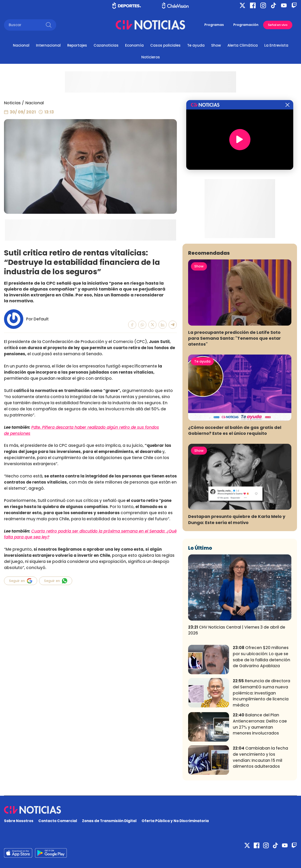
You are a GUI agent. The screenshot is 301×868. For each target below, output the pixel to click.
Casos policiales (165, 45)
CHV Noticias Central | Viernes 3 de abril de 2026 (237, 630)
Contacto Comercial (58, 821)
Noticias (12, 103)
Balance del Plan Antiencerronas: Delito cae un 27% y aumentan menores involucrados (260, 724)
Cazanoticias (106, 45)
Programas (214, 25)
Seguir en (21, 581)
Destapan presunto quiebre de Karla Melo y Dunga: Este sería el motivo (237, 519)
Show (216, 45)
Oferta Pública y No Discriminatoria (175, 821)
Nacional (21, 45)
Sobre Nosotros (19, 821)
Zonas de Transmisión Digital (109, 821)
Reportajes (77, 45)
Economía (134, 45)
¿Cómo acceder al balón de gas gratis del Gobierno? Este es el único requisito (235, 430)
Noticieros (151, 57)
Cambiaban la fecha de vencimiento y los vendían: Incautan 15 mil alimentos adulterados (260, 757)
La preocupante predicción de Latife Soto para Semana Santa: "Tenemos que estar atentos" (234, 338)
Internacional (48, 45)
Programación (246, 25)
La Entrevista (276, 45)
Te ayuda (196, 45)
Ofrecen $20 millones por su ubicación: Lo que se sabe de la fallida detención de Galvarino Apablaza (261, 657)
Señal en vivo (278, 25)
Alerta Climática (243, 45)
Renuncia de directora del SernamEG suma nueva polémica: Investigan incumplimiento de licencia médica (261, 693)
